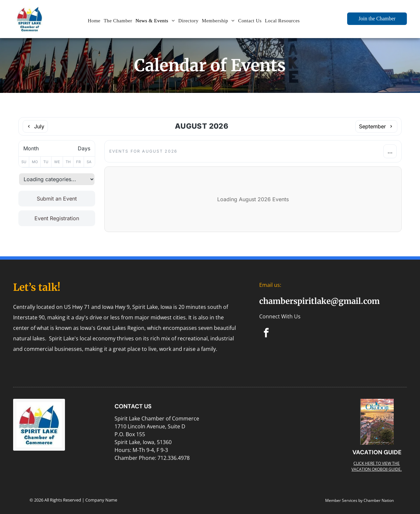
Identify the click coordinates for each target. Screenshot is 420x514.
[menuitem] (94, 21)
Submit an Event (57, 199)
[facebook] (266, 334)
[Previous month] (35, 126)
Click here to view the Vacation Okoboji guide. (377, 466)
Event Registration (57, 218)
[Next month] (376, 126)
